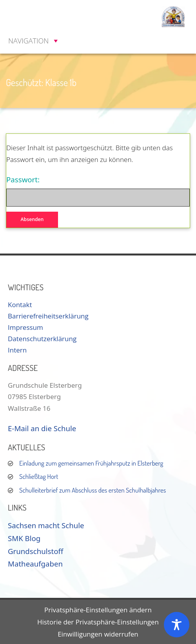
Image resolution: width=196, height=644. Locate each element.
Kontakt (20, 305)
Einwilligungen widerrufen (98, 634)
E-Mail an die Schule (42, 428)
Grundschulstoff (35, 551)
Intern (17, 350)
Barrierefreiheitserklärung (48, 316)
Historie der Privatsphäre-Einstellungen (98, 622)
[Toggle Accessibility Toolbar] (177, 625)
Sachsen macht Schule (46, 525)
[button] (28, 41)
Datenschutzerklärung (42, 339)
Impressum (25, 327)
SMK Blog (24, 538)
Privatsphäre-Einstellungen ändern (98, 610)
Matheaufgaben (35, 564)
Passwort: (98, 191)
